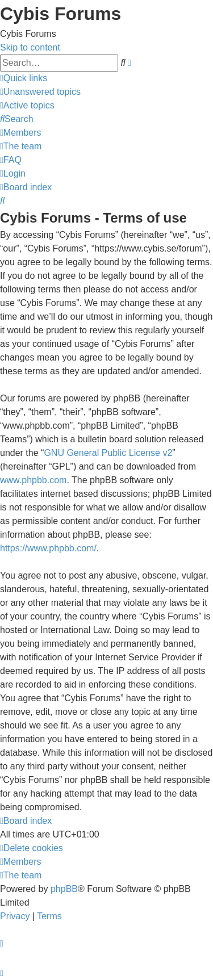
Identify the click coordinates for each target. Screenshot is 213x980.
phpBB (64, 889)
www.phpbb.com (33, 480)
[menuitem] (40, 92)
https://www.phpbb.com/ (48, 548)
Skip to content (30, 47)
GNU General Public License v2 (108, 453)
